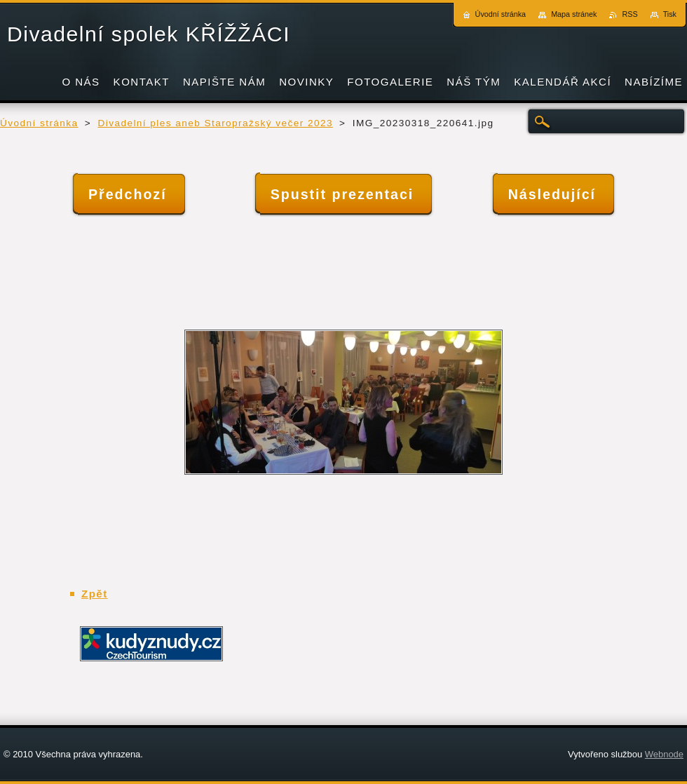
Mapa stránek (574, 14)
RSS (630, 14)
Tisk (670, 14)
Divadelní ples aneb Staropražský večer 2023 (215, 123)
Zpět (95, 594)
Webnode (664, 754)
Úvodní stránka (39, 123)
